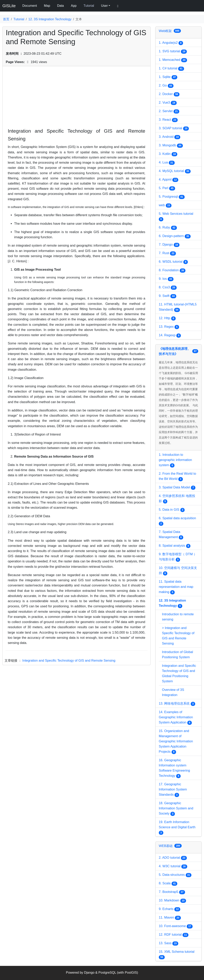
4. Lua (167, 163)
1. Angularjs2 (171, 43)
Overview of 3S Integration (173, 692)
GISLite (9, 6)
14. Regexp (170, 335)
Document (30, 6)
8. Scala (168, 884)
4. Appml (169, 180)
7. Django (169, 245)
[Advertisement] (76, 99)
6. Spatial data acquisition (177, 521)
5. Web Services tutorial (176, 217)
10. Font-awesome (176, 926)
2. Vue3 (168, 103)
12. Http (167, 318)
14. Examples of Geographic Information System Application (176, 717)
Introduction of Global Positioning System (178, 654)
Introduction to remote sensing (178, 617)
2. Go (166, 86)
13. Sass (169, 943)
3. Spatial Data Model (177, 488)
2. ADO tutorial (173, 858)
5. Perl (167, 188)
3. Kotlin (168, 154)
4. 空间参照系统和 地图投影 (177, 499)
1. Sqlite (168, 77)
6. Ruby (168, 228)
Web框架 (170, 31)
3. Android (170, 137)
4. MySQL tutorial (175, 171)
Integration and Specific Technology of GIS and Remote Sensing (69, 660)
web (165, 205)
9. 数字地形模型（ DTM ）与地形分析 (178, 557)
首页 (6, 19)
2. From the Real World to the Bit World (177, 476)
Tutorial (89, 6)
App (74, 6)
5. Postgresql (172, 197)
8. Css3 (168, 288)
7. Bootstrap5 (172, 892)
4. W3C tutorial (173, 866)
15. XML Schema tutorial (177, 955)
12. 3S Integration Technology (50, 19)
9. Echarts (170, 909)
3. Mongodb (171, 146)
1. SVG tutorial (173, 52)
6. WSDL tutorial (173, 262)
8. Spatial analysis (175, 546)
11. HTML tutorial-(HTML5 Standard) (178, 307)
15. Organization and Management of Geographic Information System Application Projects (176, 742)
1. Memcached (173, 60)
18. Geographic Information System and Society (176, 809)
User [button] (104, 6)
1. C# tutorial (171, 69)
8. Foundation (172, 270)
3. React (168, 120)
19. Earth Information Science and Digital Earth (177, 827)
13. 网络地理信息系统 (177, 704)
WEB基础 (170, 846)
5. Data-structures (175, 875)
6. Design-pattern (175, 236)
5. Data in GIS (172, 510)
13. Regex (169, 327)
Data (61, 6)
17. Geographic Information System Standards (173, 790)
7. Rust (167, 253)
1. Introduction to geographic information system (175, 460)
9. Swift (168, 296)
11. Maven (170, 918)
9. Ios (166, 279)
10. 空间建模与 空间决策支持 (178, 571)
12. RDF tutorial (174, 935)
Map (47, 6)
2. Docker (169, 94)
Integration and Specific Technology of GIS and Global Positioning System (179, 673)
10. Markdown (172, 901)
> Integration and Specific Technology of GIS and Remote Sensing (178, 636)
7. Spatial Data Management (171, 535)
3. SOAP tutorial (174, 128)
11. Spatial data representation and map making (176, 587)
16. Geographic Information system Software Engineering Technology (174, 768)
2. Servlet (169, 111)
